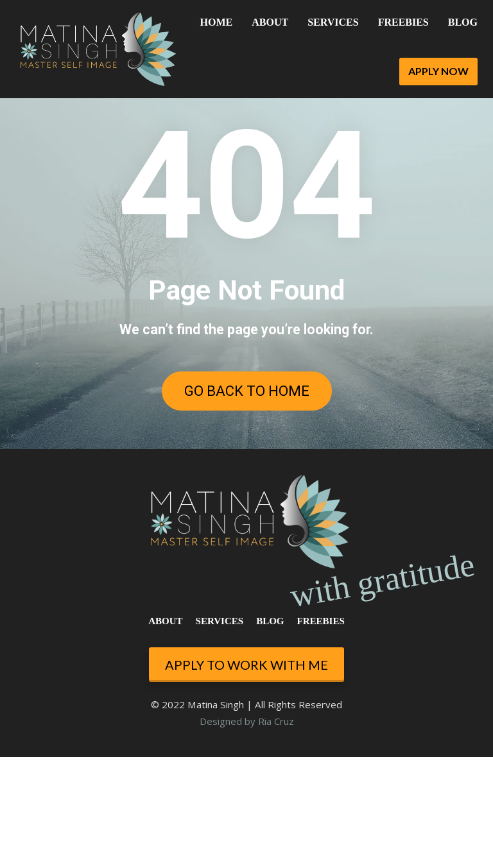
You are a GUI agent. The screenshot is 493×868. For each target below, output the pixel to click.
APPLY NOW (438, 71)
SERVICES (333, 22)
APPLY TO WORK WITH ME (246, 775)
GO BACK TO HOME (247, 391)
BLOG (463, 22)
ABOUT (270, 22)
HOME (217, 22)
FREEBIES (403, 22)
